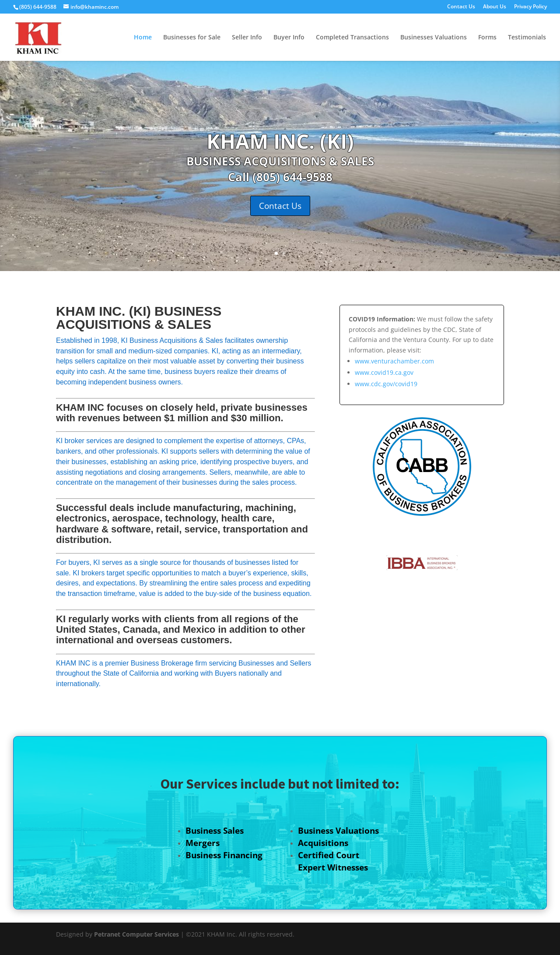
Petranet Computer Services (136, 934)
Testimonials (527, 38)
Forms (487, 38)
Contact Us (461, 7)
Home (143, 38)
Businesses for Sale (192, 38)
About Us (495, 7)
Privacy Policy (530, 7)
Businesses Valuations (434, 38)
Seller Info (247, 38)
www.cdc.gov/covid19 (386, 384)
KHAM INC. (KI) (280, 141)
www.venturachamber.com (394, 361)
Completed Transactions (352, 38)
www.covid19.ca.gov (384, 372)
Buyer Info (289, 38)
